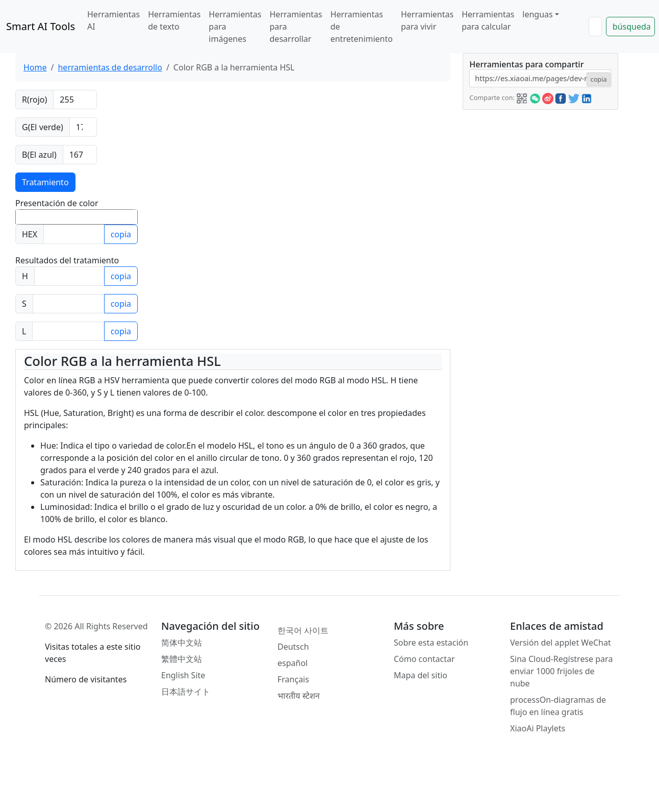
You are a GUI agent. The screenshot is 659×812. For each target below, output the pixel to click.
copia (121, 234)
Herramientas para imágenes (235, 27)
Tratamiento (45, 182)
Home (35, 67)
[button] (522, 97)
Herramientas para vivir (427, 20)
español (293, 663)
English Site (183, 675)
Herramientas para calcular (488, 20)
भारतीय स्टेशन (299, 696)
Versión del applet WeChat (561, 643)
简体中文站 (182, 643)
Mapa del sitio (421, 675)
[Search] (595, 27)
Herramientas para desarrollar (296, 27)
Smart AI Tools (41, 26)
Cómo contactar (424, 659)
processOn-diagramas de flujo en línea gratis (558, 706)
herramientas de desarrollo (110, 67)
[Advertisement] (540, 174)
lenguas (537, 14)
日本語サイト (186, 692)
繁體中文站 (182, 659)
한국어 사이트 (303, 630)
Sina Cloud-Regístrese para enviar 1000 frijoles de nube (561, 671)
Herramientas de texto (174, 20)
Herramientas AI (113, 20)
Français (293, 679)
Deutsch (293, 647)
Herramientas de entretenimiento (362, 27)
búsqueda (632, 27)
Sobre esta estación (431, 643)
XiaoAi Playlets (538, 728)
